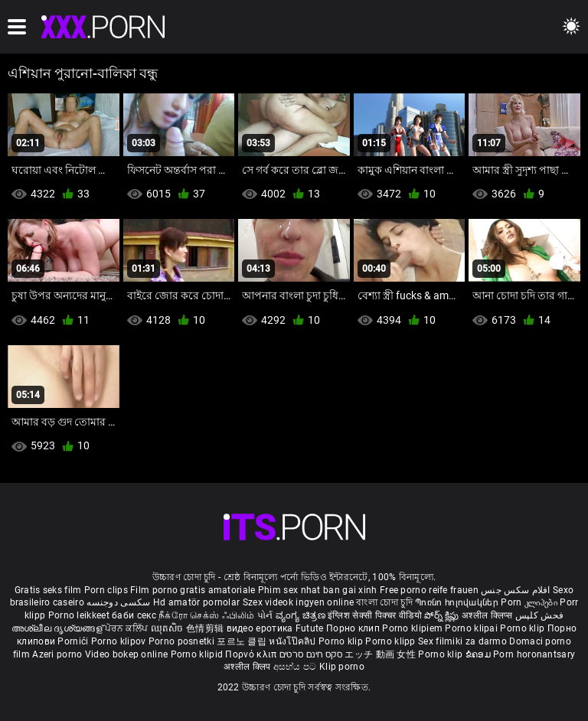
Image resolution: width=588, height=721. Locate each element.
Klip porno (342, 667)
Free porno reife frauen (429, 590)
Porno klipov (120, 641)
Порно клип (354, 628)
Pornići (74, 641)
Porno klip (523, 628)
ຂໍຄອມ (480, 654)
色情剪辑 (206, 628)
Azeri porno (59, 654)
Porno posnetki (183, 641)
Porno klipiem (413, 628)
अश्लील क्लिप (248, 667)
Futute (310, 628)
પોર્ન (265, 615)
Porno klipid (198, 654)
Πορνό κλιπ (252, 654)
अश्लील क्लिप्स (488, 615)
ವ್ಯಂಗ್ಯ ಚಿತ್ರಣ (302, 615)
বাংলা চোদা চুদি (384, 602)
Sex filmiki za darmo (462, 641)
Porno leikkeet (80, 615)
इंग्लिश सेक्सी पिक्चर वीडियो (375, 615)
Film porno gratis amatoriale (193, 590)
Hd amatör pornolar (196, 602)
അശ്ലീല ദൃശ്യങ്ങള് (58, 628)
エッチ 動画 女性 (380, 654)
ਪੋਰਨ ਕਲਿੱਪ (127, 628)
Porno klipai (472, 628)
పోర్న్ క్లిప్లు (443, 615)
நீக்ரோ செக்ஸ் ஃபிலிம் (207, 615)
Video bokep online (126, 654)
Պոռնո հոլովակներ (458, 602)
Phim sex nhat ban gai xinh (318, 590)
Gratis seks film (48, 590)
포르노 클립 (243, 641)
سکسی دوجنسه (118, 602)
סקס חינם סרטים (311, 654)
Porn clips (107, 590)
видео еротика (260, 628)
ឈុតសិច (169, 628)
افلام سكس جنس (516, 590)
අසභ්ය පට (296, 667)
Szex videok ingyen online (299, 602)
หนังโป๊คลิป (294, 641)
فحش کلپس (539, 615)
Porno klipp (392, 641)
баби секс (134, 615)
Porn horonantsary (534, 654)
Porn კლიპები (530, 602)
